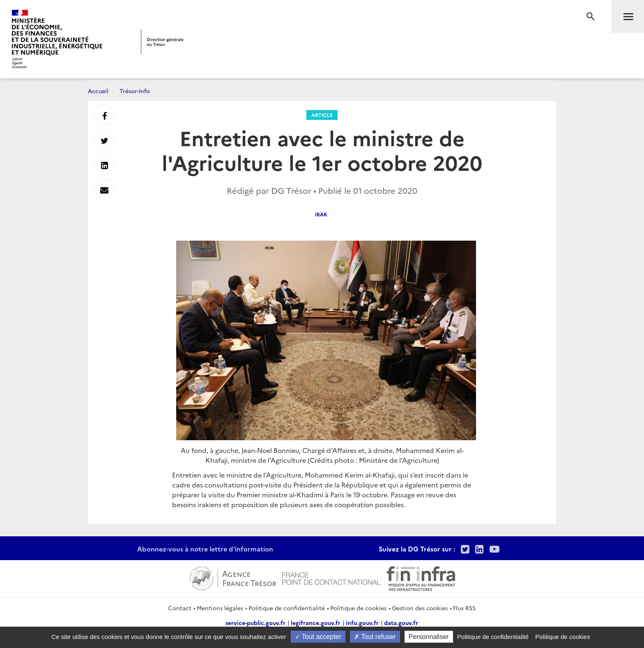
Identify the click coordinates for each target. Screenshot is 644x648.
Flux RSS (464, 608)
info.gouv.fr (362, 623)
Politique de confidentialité (287, 608)
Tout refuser (375, 637)
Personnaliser (429, 637)
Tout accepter (318, 637)
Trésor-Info (135, 91)
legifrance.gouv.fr (316, 623)
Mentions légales (220, 608)
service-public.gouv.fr (255, 623)
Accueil (98, 91)
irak (321, 214)
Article (322, 115)
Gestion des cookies (420, 608)
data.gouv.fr (401, 623)
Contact (180, 608)
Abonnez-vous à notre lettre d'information (205, 549)
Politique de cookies (358, 608)
